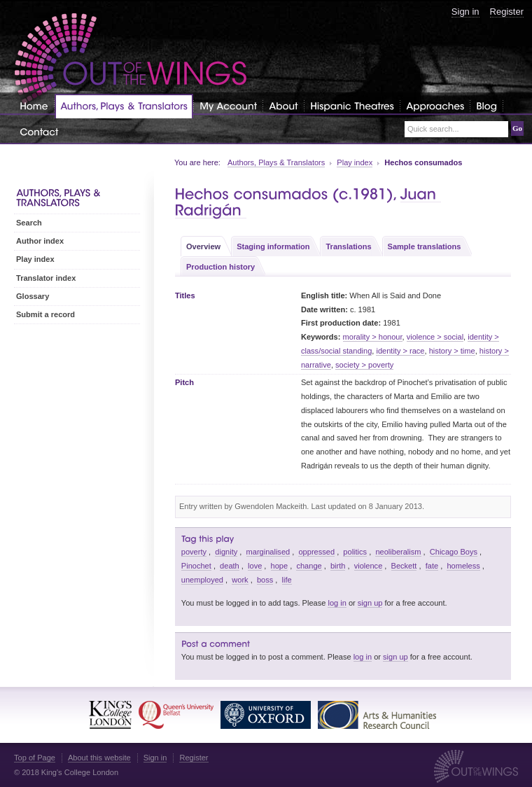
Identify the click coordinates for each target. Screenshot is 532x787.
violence (369, 566)
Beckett (404, 566)
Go (517, 128)
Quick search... (433, 129)
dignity (226, 552)
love (255, 566)
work (240, 580)
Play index (355, 162)
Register (507, 12)
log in (337, 603)
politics (355, 552)
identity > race (400, 351)
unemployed (202, 580)
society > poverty (364, 365)
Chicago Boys (454, 552)
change (309, 566)
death (230, 566)
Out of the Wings (131, 59)
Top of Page (35, 758)
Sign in (465, 12)
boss (265, 580)
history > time (452, 351)
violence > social (435, 337)
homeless (463, 566)
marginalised (268, 552)
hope (280, 566)
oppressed (316, 552)
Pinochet (196, 566)
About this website (99, 758)
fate (432, 566)
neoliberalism (398, 552)
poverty (194, 552)
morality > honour (373, 337)
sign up (370, 603)
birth (338, 566)
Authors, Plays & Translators (276, 162)
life (287, 580)
